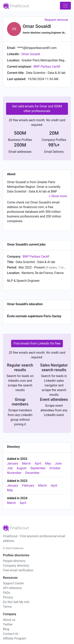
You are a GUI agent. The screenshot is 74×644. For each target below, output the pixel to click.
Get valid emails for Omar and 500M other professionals (37, 109)
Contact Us (11, 634)
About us (9, 620)
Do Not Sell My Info (16, 602)
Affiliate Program (15, 638)
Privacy (8, 597)
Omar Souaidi (31, 54)
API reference (12, 588)
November (14, 473)
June (58, 463)
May (48, 463)
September (38, 468)
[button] (58, 196)
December (32, 473)
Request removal (56, 20)
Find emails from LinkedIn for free (37, 343)
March (26, 463)
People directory (14, 561)
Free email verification (18, 570)
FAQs (7, 593)
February (28, 485)
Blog (6, 629)
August (21, 468)
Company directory (16, 566)
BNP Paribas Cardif (47, 67)
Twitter (8, 624)
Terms (7, 607)
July (10, 468)
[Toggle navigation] (65, 6)
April (38, 463)
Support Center (13, 583)
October (55, 468)
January (13, 463)
